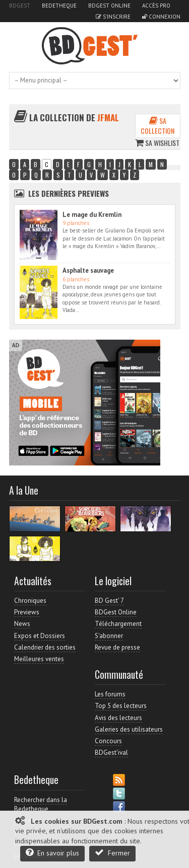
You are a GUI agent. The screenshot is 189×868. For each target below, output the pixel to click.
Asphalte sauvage (88, 270)
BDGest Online (109, 6)
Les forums (110, 694)
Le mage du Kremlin (92, 215)
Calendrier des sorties (45, 647)
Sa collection (157, 126)
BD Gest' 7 (109, 601)
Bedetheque (59, 6)
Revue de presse (117, 647)
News (22, 624)
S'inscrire (113, 17)
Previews (27, 612)
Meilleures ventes (39, 659)
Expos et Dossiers (40, 636)
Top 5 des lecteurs (121, 706)
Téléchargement (118, 624)
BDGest (20, 6)
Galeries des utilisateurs (129, 729)
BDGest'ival (111, 753)
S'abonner (109, 636)
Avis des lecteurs (118, 718)
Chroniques (30, 601)
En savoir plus (52, 853)
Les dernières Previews (69, 193)
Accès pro (156, 6)
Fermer (112, 853)
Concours (108, 741)
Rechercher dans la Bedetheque (41, 804)
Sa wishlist (157, 143)
